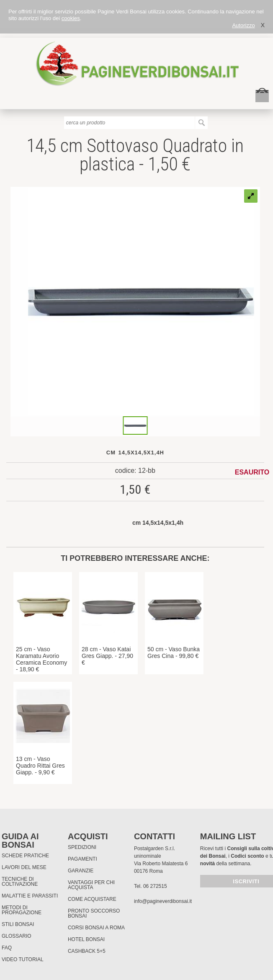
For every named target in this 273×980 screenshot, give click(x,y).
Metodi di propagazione (22, 910)
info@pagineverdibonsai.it (163, 901)
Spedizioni (82, 847)
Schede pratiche (25, 856)
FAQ (7, 948)
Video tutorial (23, 959)
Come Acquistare (92, 899)
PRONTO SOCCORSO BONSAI (94, 913)
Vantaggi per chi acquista (91, 885)
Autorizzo (243, 25)
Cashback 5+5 (87, 951)
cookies (71, 18)
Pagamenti (82, 859)
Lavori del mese (24, 867)
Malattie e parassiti (30, 896)
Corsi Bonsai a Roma (96, 928)
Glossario (17, 936)
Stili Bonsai (18, 924)
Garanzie (81, 871)
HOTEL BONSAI (86, 939)
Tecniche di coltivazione (20, 882)
